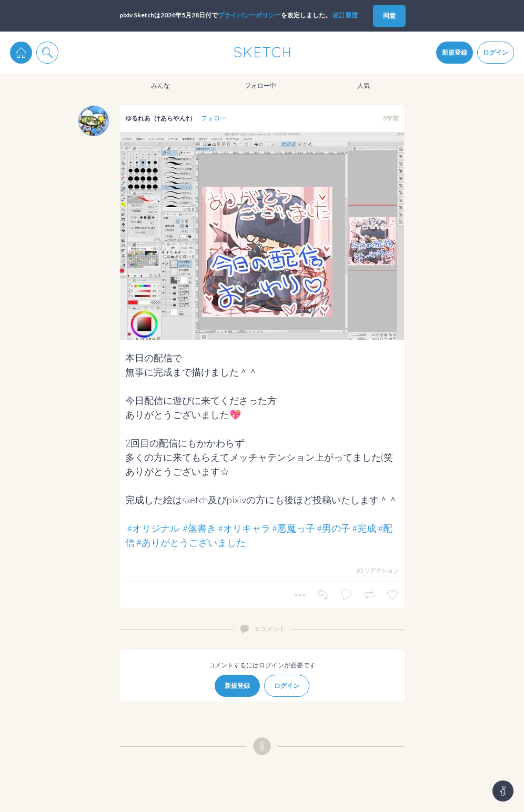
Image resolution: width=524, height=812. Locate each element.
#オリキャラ (244, 528)
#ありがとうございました (191, 542)
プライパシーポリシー (249, 15)
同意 (389, 16)
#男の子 (334, 528)
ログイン (496, 52)
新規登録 (455, 52)
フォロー (214, 118)
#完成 (364, 528)
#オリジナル (153, 528)
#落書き (199, 528)
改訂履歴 (345, 15)
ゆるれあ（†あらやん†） (160, 118)
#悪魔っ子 (294, 528)
